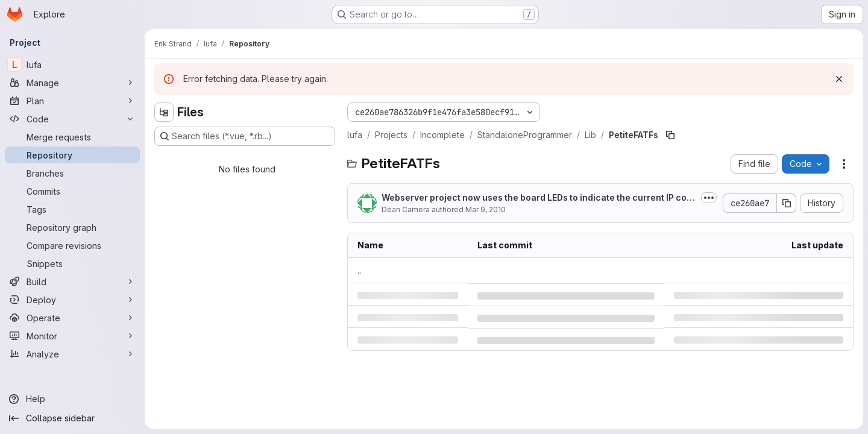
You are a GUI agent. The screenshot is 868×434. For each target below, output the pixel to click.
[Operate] (72, 318)
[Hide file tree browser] (164, 112)
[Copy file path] (670, 135)
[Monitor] (72, 336)
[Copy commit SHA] (787, 203)
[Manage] (72, 83)
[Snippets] (72, 263)
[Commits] (72, 191)
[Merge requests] (72, 137)
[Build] (72, 281)
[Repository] (72, 155)
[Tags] (72, 209)
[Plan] (72, 101)
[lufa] (72, 64)
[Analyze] (72, 354)
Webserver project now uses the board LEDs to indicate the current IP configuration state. (539, 198)
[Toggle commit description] (709, 198)
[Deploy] (72, 300)
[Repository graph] (72, 227)
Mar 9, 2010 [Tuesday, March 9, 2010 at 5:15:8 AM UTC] (486, 209)
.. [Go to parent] (359, 270)
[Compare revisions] (72, 245)
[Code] (72, 119)
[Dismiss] (839, 79)
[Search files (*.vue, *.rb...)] (245, 136)
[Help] (72, 399)
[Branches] (72, 173)
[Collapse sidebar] (72, 418)
